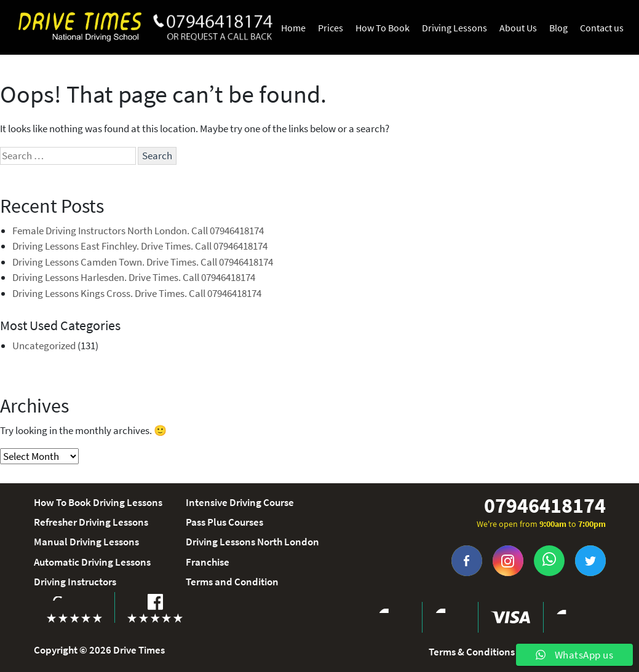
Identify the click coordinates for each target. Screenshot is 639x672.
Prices (331, 28)
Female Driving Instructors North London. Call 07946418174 (138, 231)
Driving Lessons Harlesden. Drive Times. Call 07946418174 (134, 277)
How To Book (383, 28)
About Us (518, 28)
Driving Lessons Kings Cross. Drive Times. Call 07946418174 (137, 293)
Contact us (602, 28)
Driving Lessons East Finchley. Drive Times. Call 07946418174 (140, 246)
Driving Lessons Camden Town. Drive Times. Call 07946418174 (143, 262)
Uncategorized (44, 346)
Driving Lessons (454, 28)
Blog (558, 28)
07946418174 (545, 506)
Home (293, 28)
